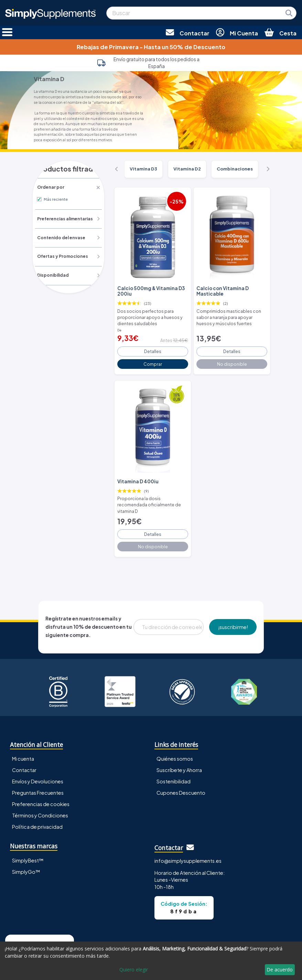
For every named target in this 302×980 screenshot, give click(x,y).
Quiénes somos (175, 740)
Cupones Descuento (181, 774)
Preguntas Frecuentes (38, 774)
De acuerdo (280, 970)
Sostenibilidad (174, 763)
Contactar (24, 752)
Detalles (153, 345)
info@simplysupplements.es (188, 842)
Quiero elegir (134, 970)
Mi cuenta (23, 740)
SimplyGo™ (26, 853)
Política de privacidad (37, 808)
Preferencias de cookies (41, 786)
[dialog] (151, 961)
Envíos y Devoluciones (38, 763)
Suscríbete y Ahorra (179, 752)
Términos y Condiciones (40, 797)
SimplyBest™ (28, 842)
